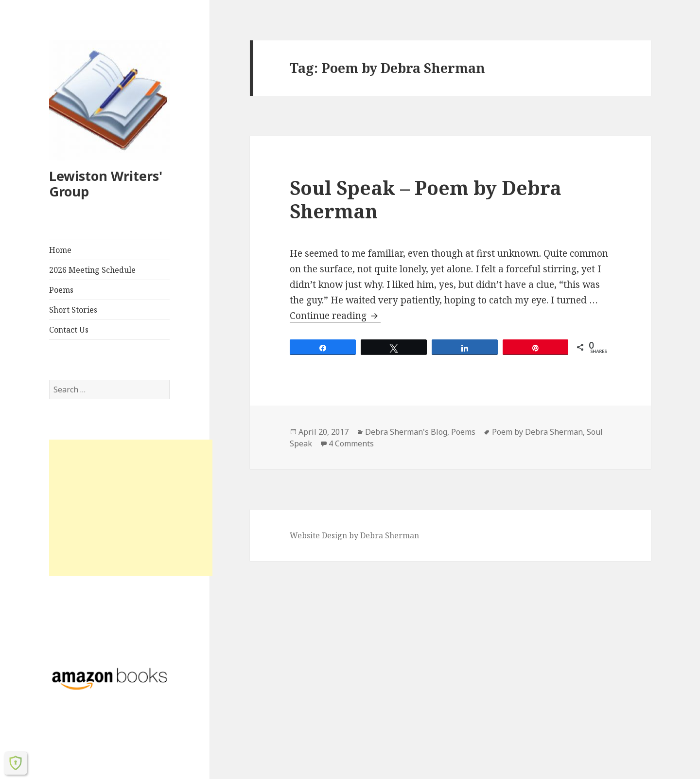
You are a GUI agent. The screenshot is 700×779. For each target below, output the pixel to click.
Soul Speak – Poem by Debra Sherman (426, 199)
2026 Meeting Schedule (92, 270)
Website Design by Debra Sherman (354, 535)
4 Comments (351, 443)
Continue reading (335, 316)
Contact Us (69, 330)
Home (60, 250)
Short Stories (73, 310)
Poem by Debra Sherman (537, 432)
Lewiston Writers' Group (106, 184)
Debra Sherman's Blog (406, 432)
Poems (61, 290)
